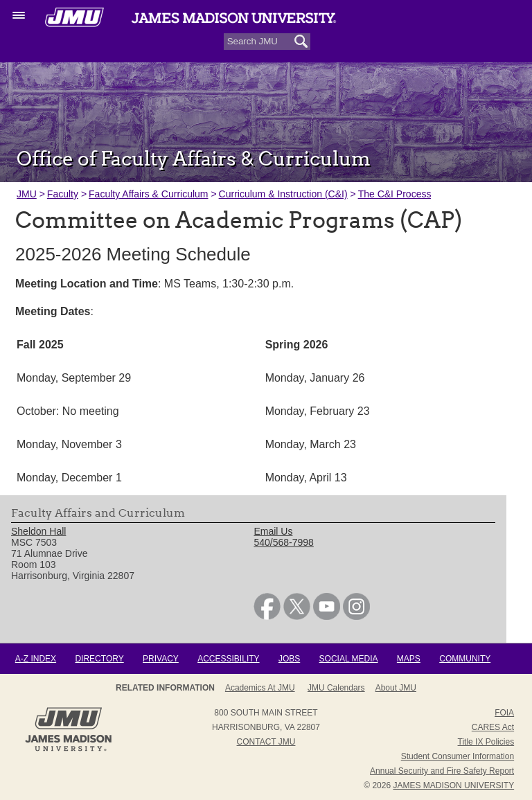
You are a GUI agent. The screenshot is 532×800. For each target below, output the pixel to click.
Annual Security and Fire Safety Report (442, 771)
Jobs (289, 659)
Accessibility (228, 659)
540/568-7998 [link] (283, 542)
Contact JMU (266, 742)
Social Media (349, 659)
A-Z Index (36, 659)
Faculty (63, 194)
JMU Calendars (336, 688)
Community (465, 659)
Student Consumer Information (458, 756)
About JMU (396, 688)
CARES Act (493, 727)
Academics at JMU (260, 688)
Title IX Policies (486, 742)
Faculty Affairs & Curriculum (148, 194)
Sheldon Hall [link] (38, 531)
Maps (409, 659)
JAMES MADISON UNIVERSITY (453, 785)
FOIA (504, 713)
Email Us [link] (273, 531)
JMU (27, 194)
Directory (99, 659)
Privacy (161, 659)
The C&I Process (395, 194)
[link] (267, 616)
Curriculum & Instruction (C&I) (283, 194)
